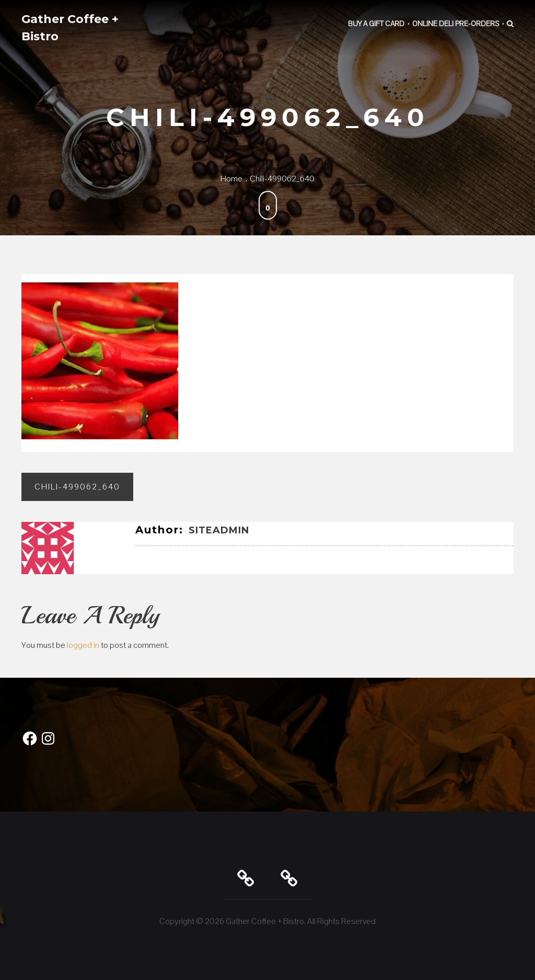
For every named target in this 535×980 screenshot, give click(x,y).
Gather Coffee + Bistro (70, 28)
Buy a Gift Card (376, 24)
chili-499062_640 (77, 487)
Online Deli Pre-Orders (456, 24)
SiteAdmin (219, 530)
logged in (83, 645)
